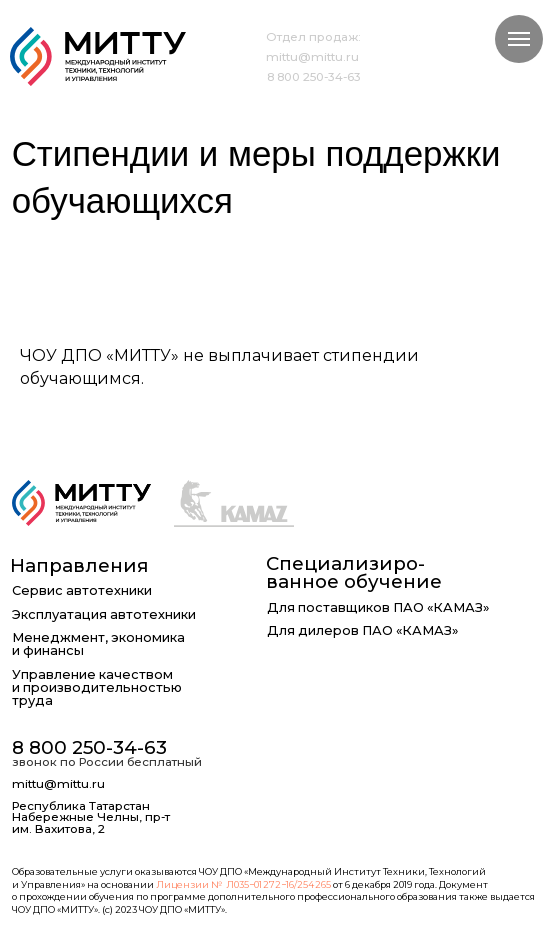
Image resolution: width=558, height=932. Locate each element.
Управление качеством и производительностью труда (97, 688)
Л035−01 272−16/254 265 (278, 884)
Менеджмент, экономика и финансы (98, 645)
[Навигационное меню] (519, 39)
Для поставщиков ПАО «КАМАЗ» (378, 608)
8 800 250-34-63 (314, 77)
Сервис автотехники (82, 591)
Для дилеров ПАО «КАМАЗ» (362, 631)
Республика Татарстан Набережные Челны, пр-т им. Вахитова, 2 (91, 818)
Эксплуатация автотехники (104, 616)
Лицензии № (189, 884)
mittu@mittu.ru (312, 57)
